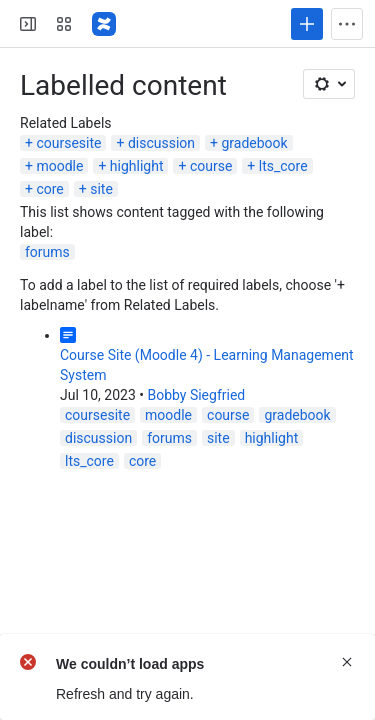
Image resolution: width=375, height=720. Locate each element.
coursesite (68, 143)
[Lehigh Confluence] (104, 24)
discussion (161, 143)
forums (47, 252)
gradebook (254, 143)
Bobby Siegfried (196, 395)
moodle (59, 166)
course (211, 166)
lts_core (283, 166)
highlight (137, 166)
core (49, 189)
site (101, 189)
